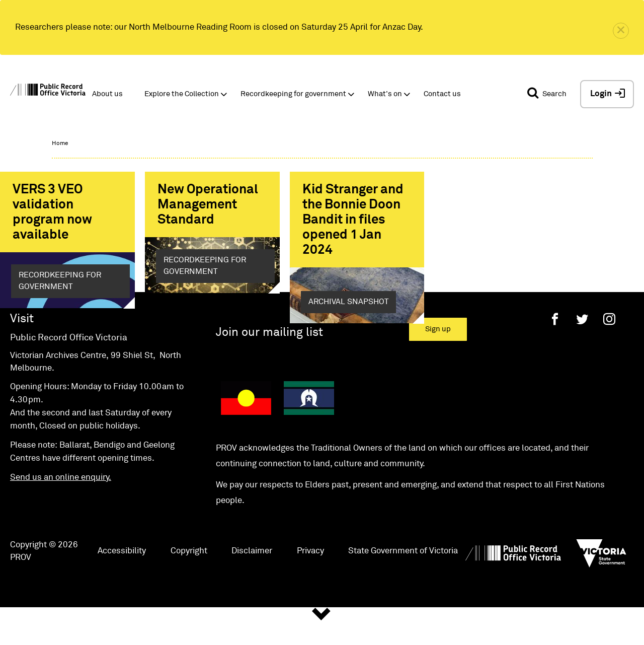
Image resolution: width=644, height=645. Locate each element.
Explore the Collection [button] (182, 94)
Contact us (442, 94)
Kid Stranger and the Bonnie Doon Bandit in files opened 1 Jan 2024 (353, 220)
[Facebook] (555, 355)
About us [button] (107, 94)
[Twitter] (582, 355)
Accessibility (122, 587)
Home (60, 144)
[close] (621, 31)
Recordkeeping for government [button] (293, 94)
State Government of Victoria (403, 587)
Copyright (189, 587)
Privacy (310, 587)
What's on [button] (385, 94)
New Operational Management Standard (208, 205)
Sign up (438, 365)
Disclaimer (252, 587)
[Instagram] (609, 355)
